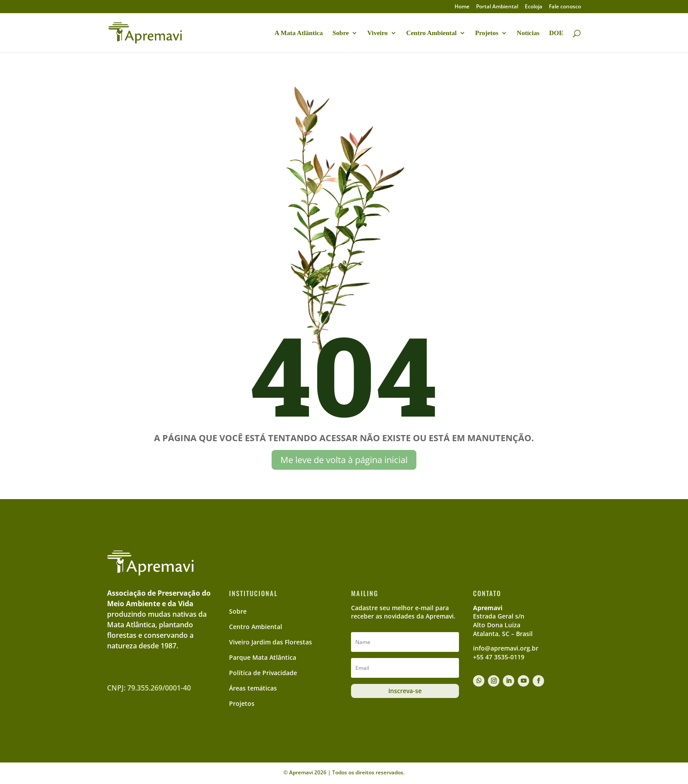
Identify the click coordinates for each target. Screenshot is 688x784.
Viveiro (378, 33)
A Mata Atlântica (299, 33)
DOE (556, 33)
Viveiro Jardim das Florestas (271, 642)
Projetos (487, 33)
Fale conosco (565, 7)
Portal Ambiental (497, 7)
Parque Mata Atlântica (263, 658)
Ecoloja (534, 7)
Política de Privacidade (263, 673)
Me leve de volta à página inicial (344, 460)
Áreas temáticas (253, 689)
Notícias (528, 33)
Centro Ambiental (432, 33)
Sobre (341, 33)
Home (462, 7)
